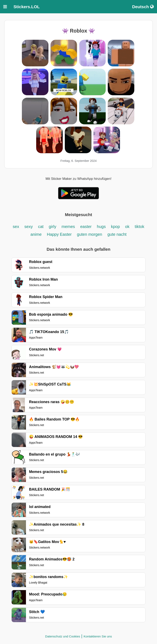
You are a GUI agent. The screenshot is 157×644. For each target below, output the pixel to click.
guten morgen (89, 234)
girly (53, 227)
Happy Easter (59, 234)
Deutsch (143, 7)
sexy (29, 227)
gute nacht (117, 234)
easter (86, 227)
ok (127, 227)
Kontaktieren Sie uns (98, 636)
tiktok (140, 227)
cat (41, 227)
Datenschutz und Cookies (63, 636)
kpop (115, 227)
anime (36, 234)
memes (68, 227)
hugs (101, 227)
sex (16, 227)
